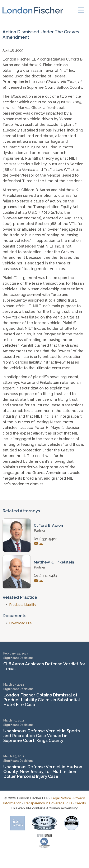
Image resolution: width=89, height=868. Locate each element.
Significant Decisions (18, 658)
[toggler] (81, 10)
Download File (20, 623)
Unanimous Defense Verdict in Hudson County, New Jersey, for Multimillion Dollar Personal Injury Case (43, 772)
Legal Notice (61, 798)
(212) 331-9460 (46, 539)
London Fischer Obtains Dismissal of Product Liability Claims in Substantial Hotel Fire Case (42, 700)
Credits (80, 803)
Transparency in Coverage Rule (48, 803)
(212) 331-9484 (46, 576)
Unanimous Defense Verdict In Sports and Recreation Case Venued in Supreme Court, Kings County (42, 736)
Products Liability (23, 605)
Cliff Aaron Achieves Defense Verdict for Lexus (44, 666)
